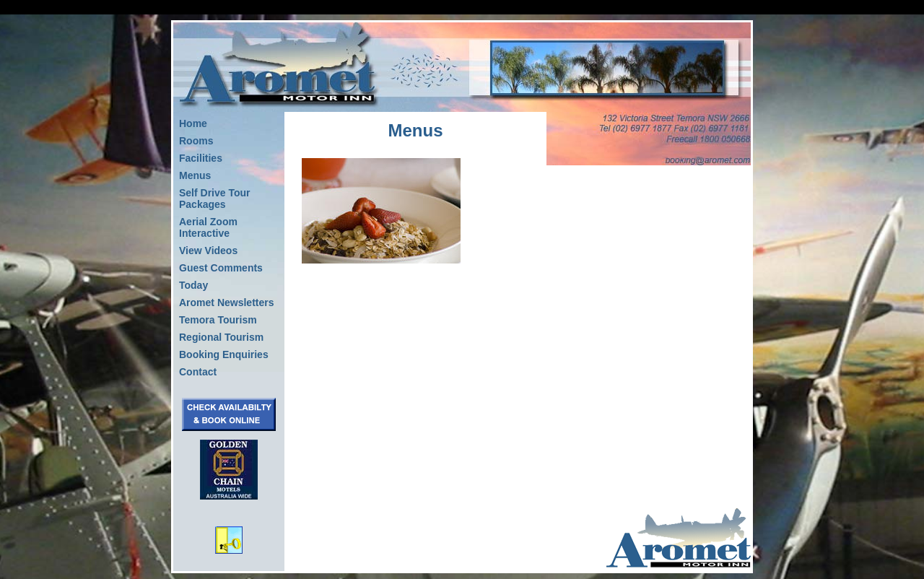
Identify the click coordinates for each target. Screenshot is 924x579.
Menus (195, 175)
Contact (198, 372)
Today (193, 285)
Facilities (201, 158)
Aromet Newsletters (227, 302)
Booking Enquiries (224, 354)
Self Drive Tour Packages (215, 199)
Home (193, 123)
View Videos (208, 251)
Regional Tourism (221, 337)
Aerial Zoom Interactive (208, 227)
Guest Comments (221, 268)
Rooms (196, 141)
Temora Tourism (218, 320)
